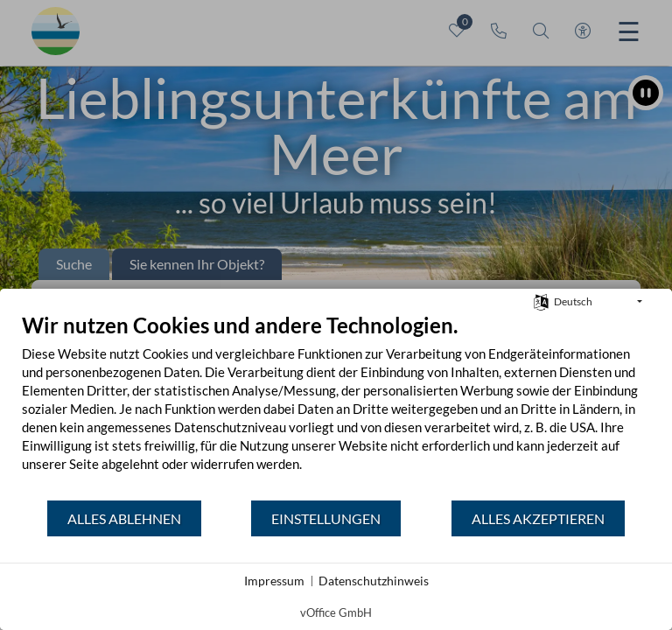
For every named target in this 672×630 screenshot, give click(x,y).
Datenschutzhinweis (374, 581)
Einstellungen (326, 518)
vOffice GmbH (336, 612)
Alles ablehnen (124, 518)
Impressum (274, 581)
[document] (336, 406)
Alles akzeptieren (538, 518)
